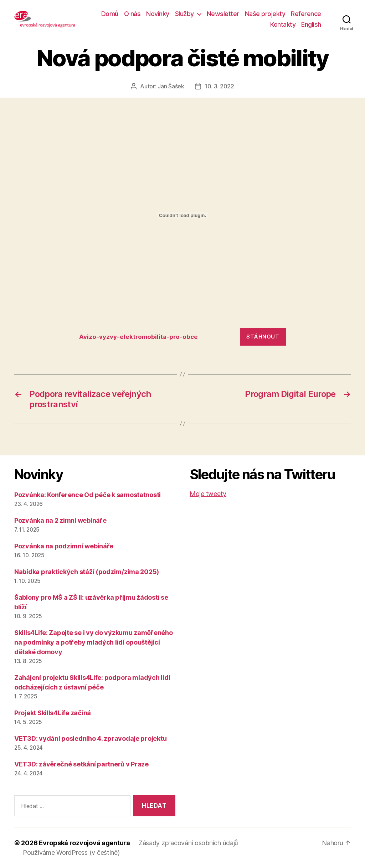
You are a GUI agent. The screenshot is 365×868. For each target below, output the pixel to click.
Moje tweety (208, 494)
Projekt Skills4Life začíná (53, 713)
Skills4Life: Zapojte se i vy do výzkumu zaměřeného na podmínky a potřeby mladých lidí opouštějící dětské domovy (94, 642)
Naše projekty (265, 14)
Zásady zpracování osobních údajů (188, 843)
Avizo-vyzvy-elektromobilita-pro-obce (138, 337)
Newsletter (223, 14)
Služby (184, 14)
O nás (132, 14)
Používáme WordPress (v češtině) (71, 852)
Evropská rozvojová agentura (84, 843)
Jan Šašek (171, 86)
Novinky (158, 14)
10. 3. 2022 (219, 86)
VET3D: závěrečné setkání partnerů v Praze (81, 764)
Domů (110, 14)
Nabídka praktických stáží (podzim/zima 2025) (87, 572)
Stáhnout (263, 337)
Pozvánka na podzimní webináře (64, 546)
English (311, 24)
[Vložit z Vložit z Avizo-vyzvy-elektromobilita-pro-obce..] (182, 215)
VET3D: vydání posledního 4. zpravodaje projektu (90, 738)
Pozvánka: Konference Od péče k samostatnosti (88, 495)
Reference (306, 14)
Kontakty (283, 24)
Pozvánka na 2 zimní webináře (60, 520)
